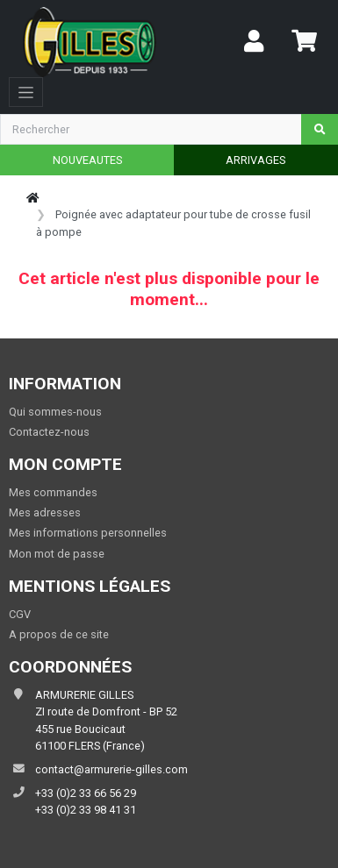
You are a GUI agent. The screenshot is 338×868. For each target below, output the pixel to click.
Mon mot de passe (57, 554)
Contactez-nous (49, 432)
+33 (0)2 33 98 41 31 (86, 810)
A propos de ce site (59, 634)
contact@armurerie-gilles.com (111, 769)
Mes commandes (53, 492)
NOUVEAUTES (87, 160)
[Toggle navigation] (26, 92)
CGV (20, 614)
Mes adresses (45, 512)
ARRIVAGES (255, 160)
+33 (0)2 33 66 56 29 (86, 793)
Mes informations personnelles (88, 533)
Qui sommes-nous (55, 412)
